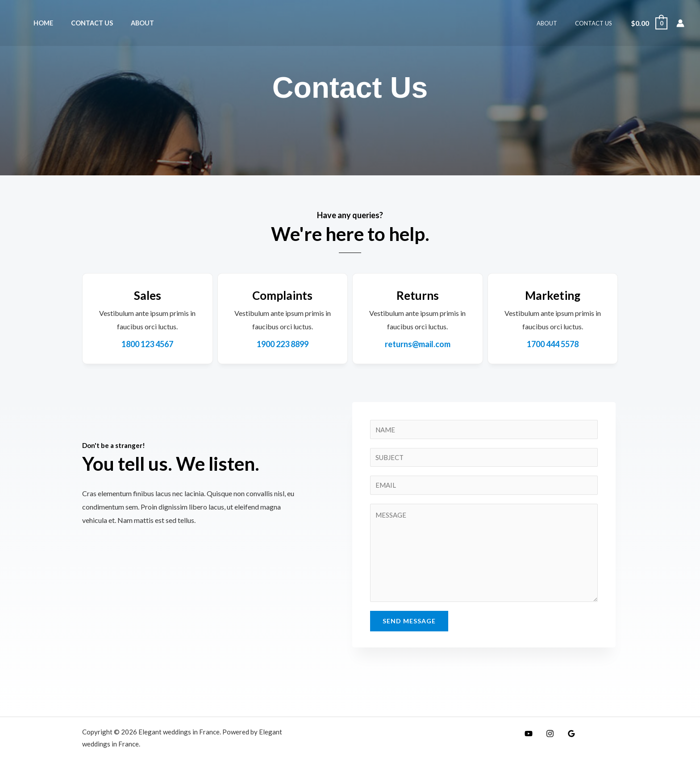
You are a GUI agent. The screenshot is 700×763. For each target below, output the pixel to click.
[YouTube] (526, 737)
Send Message (409, 624)
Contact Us (84, 23)
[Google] (565, 737)
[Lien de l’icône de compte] (680, 23)
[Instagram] (546, 737)
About (130, 23)
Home (41, 23)
